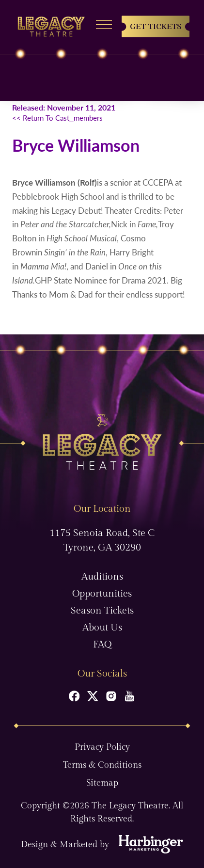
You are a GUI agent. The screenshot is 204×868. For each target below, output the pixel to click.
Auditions (102, 577)
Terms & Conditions (102, 765)
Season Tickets (102, 611)
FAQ (102, 645)
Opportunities (102, 594)
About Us (102, 628)
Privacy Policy (102, 747)
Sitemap (102, 783)
